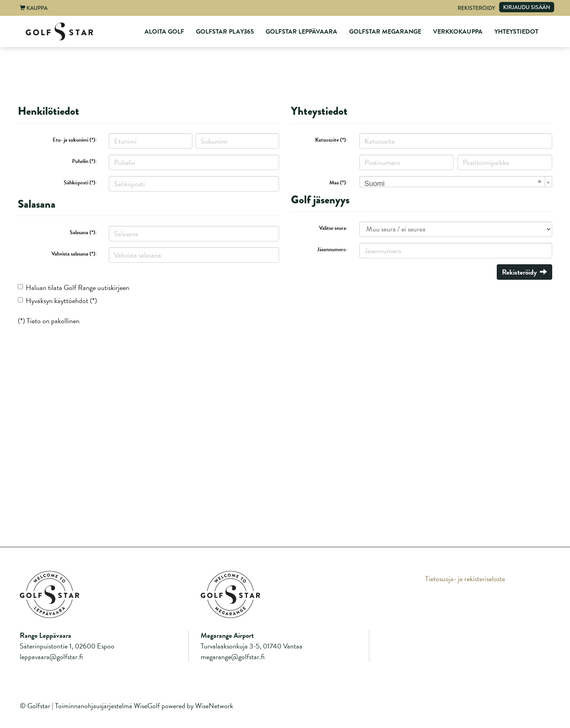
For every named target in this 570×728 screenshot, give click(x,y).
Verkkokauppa (458, 32)
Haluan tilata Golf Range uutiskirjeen (78, 287)
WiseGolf (147, 706)
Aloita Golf (164, 32)
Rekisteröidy (476, 8)
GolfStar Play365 (225, 32)
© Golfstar (35, 706)
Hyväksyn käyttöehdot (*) (61, 300)
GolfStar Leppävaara (301, 32)
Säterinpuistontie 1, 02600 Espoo (67, 646)
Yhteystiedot (516, 32)
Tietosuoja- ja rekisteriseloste (465, 579)
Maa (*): (338, 183)
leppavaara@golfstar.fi (51, 657)
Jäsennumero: (332, 249)
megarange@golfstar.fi (233, 657)
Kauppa (34, 8)
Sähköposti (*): (80, 183)
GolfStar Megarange (385, 32)
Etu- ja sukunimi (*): (75, 140)
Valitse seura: (333, 228)
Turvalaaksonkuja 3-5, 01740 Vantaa (252, 646)
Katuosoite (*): (331, 140)
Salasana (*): (83, 232)
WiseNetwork (214, 706)
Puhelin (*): (85, 161)
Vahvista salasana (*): (74, 254)
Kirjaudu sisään (527, 7)
